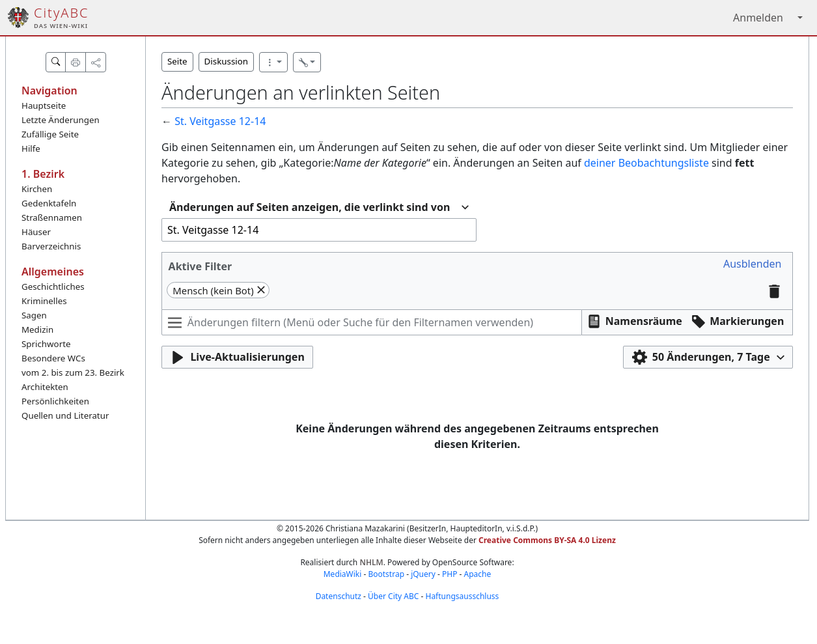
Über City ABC (393, 596)
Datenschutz (339, 596)
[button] (752, 264)
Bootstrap (386, 574)
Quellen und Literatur (65, 415)
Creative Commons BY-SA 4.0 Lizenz (547, 540)
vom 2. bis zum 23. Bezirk (73, 372)
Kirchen (37, 189)
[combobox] (319, 207)
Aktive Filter (201, 266)
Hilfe (31, 148)
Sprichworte (46, 344)
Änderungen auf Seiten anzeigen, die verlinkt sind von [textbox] (310, 207)
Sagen (34, 315)
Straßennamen (52, 217)
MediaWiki (343, 574)
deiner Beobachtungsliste (646, 163)
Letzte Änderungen (61, 120)
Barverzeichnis (51, 246)
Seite (177, 61)
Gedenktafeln (49, 203)
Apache (478, 574)
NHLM (371, 562)
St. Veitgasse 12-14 (220, 121)
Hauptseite (44, 105)
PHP (450, 574)
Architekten (45, 387)
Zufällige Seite (50, 134)
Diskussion (226, 61)
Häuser (36, 232)
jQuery (423, 574)
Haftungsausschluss (462, 596)
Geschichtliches (53, 287)
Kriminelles (44, 301)
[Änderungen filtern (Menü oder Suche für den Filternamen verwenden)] (372, 322)
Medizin (37, 329)
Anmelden (758, 18)
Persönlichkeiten (55, 401)
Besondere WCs (53, 358)
